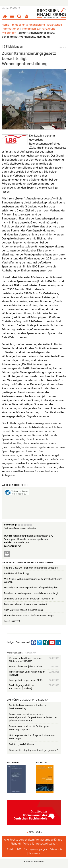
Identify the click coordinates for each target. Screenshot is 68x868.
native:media (39, 861)
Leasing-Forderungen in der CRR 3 (26, 680)
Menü (13, 18)
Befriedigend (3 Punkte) (25, 525)
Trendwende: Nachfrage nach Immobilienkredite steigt (31, 593)
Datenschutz (56, 849)
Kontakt (10, 849)
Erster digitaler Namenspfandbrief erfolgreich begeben (31, 588)
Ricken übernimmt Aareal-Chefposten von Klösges (29, 616)
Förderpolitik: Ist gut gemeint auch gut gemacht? (33, 750)
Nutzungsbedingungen (35, 849)
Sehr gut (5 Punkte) (31, 525)
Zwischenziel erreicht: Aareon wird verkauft (26, 604)
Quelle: (8, 536)
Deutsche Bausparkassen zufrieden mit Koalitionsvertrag (28, 707)
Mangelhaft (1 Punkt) (19, 525)
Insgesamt (31, 653)
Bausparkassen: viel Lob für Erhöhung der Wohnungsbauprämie (29, 728)
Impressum (34, 853)
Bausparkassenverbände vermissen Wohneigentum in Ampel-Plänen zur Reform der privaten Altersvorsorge (33, 717)
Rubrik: (8, 543)
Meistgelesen (15, 653)
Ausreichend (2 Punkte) (22, 525)
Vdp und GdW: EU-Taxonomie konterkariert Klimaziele (31, 568)
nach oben (36, 832)
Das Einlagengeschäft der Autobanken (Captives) (22, 687)
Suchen (20, 18)
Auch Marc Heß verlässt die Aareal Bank (23, 610)
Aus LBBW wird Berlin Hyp (17, 574)
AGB (19, 849)
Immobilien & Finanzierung (28, 25)
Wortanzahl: (11, 546)
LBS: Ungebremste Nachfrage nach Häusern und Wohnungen (33, 737)
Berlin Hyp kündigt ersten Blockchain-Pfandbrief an (29, 599)
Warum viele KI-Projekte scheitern (26, 667)
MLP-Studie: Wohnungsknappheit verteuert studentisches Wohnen (33, 581)
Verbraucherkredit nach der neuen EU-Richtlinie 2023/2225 (26, 660)
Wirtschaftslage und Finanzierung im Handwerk (27, 674)
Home (5, 25)
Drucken (7, 554)
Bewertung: (10, 525)
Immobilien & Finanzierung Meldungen (29, 31)
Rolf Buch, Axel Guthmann (22, 744)
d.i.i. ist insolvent (12, 621)
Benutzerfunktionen (27, 18)
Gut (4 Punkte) (28, 525)
